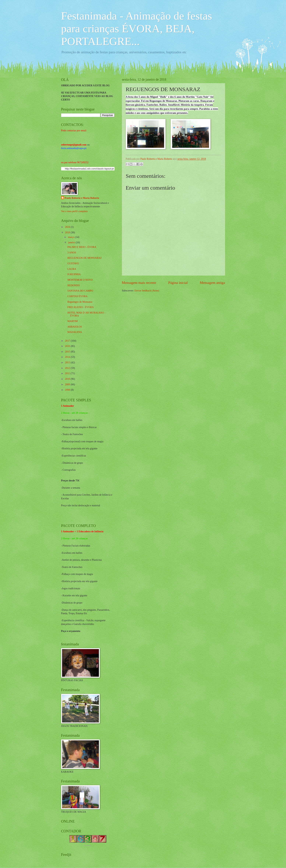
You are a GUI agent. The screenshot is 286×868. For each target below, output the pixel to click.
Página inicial (178, 283)
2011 (68, 373)
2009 (68, 384)
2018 (68, 232)
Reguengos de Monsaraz (80, 302)
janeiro (72, 242)
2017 (68, 341)
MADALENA (75, 332)
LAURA (72, 269)
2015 (68, 352)
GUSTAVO (73, 263)
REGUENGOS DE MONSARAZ (85, 258)
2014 (68, 357)
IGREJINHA (74, 274)
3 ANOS (72, 253)
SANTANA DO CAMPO (80, 291)
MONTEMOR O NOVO (80, 280)
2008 (68, 390)
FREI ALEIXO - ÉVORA (81, 307)
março (71, 237)
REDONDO (74, 285)
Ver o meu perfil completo (74, 211)
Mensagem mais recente (139, 283)
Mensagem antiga (212, 283)
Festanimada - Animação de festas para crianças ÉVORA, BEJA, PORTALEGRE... (137, 29)
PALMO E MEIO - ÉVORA (82, 247)
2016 (68, 346)
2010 (68, 379)
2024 (68, 227)
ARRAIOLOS (75, 327)
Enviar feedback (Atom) (147, 291)
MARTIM (73, 321)
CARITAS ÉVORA (77, 296)
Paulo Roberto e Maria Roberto (82, 198)
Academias (88, 845)
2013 (68, 363)
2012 (68, 368)
